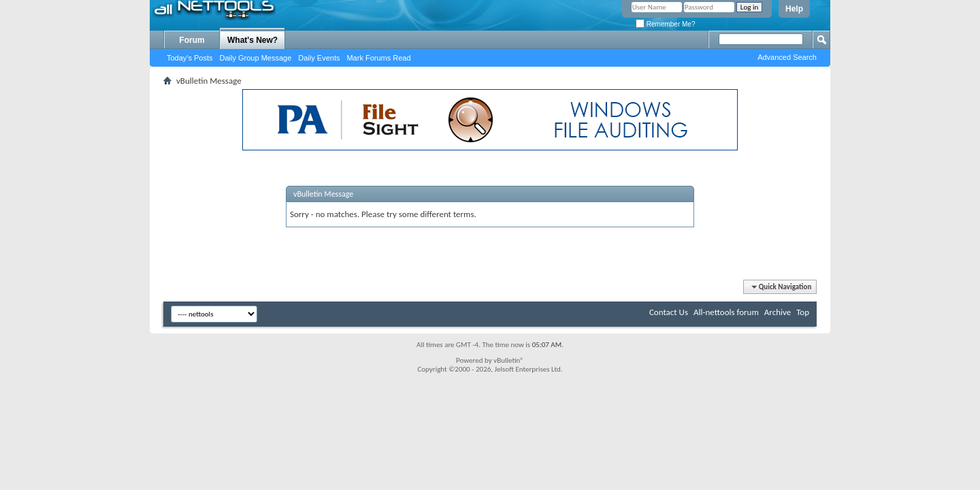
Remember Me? (665, 24)
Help (794, 9)
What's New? (252, 40)
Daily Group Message (256, 58)
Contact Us (669, 312)
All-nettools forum (726, 312)
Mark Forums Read (378, 58)
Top (803, 312)
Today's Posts (190, 58)
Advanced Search (787, 57)
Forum (192, 40)
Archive (778, 312)
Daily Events (319, 58)
